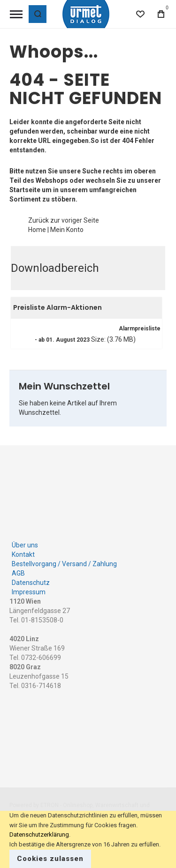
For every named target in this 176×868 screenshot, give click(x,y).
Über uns (25, 545)
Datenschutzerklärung (39, 834)
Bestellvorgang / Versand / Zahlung (64, 564)
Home (37, 230)
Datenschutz (31, 583)
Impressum (29, 592)
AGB (18, 573)
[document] (88, 839)
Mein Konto (67, 230)
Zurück (38, 220)
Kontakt (23, 554)
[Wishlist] (140, 14)
